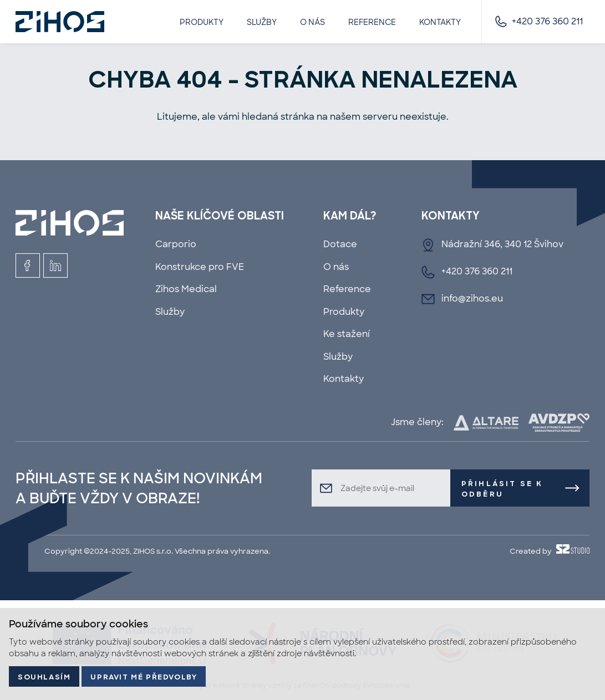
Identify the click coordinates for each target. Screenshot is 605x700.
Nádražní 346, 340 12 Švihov (502, 244)
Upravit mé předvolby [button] (144, 678)
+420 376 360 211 (547, 21)
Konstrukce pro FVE (200, 267)
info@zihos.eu (472, 298)
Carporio (176, 244)
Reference (372, 22)
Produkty (202, 22)
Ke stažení (347, 334)
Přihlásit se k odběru (502, 489)
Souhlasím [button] (44, 678)
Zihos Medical (186, 289)
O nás (312, 22)
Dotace (340, 244)
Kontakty (440, 22)
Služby (262, 22)
